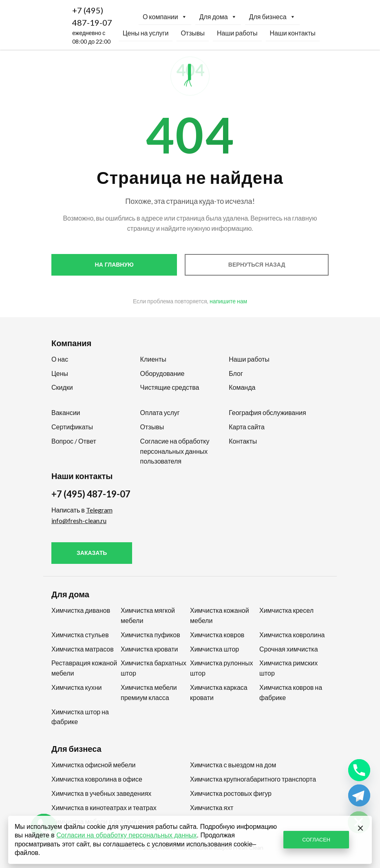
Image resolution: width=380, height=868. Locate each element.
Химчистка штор (214, 649)
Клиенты (153, 359)
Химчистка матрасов (83, 649)
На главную (114, 265)
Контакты (243, 441)
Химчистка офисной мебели (93, 765)
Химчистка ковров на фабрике (291, 692)
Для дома (218, 17)
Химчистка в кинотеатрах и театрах (104, 807)
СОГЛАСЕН (316, 839)
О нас (60, 359)
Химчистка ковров (217, 635)
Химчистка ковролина (292, 635)
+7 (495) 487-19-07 (92, 16)
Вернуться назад (257, 265)
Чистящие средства (170, 387)
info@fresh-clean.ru (79, 520)
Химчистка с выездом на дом (233, 765)
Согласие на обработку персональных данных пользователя (175, 451)
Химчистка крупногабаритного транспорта (253, 779)
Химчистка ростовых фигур (231, 793)
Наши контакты (293, 33)
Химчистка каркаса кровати (219, 692)
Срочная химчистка (289, 649)
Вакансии (66, 412)
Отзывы (193, 33)
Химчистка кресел (286, 610)
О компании (165, 17)
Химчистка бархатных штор (154, 668)
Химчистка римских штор (288, 668)
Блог (236, 373)
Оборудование (162, 373)
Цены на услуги (146, 33)
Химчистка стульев (80, 635)
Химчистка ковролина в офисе (97, 779)
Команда (242, 387)
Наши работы (237, 33)
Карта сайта (247, 427)
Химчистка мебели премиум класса (149, 692)
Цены (60, 373)
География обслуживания (267, 412)
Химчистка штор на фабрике (80, 717)
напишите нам (228, 301)
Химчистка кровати (149, 649)
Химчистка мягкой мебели (148, 615)
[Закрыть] (360, 827)
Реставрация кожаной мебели (84, 668)
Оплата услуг (160, 412)
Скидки (62, 387)
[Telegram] (359, 795)
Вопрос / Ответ (74, 441)
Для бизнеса (272, 17)
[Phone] (359, 770)
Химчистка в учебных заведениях (101, 793)
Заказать (92, 553)
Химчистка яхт (212, 807)
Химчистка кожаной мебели (220, 615)
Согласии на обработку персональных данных (126, 835)
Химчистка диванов (81, 610)
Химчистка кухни (76, 687)
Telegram (99, 510)
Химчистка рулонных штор (221, 668)
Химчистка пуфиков (150, 635)
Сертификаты (72, 427)
